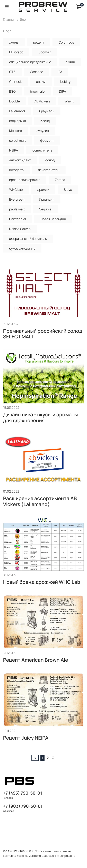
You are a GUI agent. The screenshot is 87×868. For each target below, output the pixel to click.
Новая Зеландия (53, 219)
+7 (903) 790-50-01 (23, 806)
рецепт (39, 42)
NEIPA (14, 150)
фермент (47, 140)
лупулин (43, 131)
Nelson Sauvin (20, 229)
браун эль (47, 111)
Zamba (60, 180)
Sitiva (68, 190)
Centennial (18, 219)
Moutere (16, 131)
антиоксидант (20, 160)
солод (50, 160)
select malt (17, 140)
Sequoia (45, 209)
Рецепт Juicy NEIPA (26, 738)
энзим (41, 82)
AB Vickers (42, 101)
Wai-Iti (69, 101)
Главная (9, 19)
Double (14, 101)
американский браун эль (28, 239)
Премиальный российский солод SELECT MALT (43, 334)
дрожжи (43, 190)
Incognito (16, 170)
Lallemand (17, 111)
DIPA (62, 91)
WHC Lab (16, 190)
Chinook (15, 82)
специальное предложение (30, 62)
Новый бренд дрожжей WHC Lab (42, 582)
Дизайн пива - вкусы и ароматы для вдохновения (40, 417)
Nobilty (65, 82)
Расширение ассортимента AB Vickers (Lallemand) (40, 501)
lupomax (44, 52)
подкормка (18, 121)
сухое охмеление (22, 248)
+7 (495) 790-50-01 (23, 793)
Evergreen (17, 199)
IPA (60, 72)
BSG (12, 91)
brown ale (37, 91)
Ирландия (47, 199)
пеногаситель (49, 170)
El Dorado (16, 52)
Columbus (66, 42)
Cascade (37, 72)
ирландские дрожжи (25, 180)
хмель (14, 42)
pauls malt (17, 209)
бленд (45, 121)
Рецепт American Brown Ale (36, 660)
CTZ (12, 72)
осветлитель (42, 150)
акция (70, 62)
